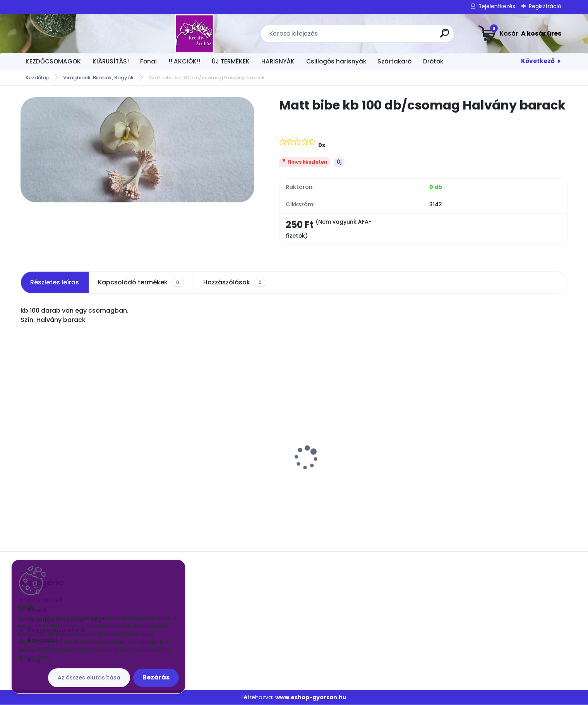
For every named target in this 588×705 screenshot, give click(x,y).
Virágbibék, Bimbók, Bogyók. (99, 78)
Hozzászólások (235, 282)
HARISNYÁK (278, 61)
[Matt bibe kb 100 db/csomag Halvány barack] (137, 150)
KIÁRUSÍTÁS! (111, 61)
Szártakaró (394, 61)
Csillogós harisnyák (336, 61)
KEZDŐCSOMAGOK (53, 61)
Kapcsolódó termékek (141, 282)
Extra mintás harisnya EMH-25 (486, 448)
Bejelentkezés (497, 6)
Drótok (433, 61)
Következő (538, 61)
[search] (381, 36)
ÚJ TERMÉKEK (231, 61)
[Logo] (68, 34)
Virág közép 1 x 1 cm (55, 448)
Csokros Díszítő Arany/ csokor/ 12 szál (222, 448)
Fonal (148, 61)
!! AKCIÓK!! (184, 61)
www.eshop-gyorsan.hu (311, 697)
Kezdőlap (38, 78)
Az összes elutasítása (89, 678)
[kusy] (48, 501)
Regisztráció (545, 6)
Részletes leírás (55, 282)
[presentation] (26, 446)
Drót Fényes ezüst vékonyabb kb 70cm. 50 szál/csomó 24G (361, 452)
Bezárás (156, 677)
